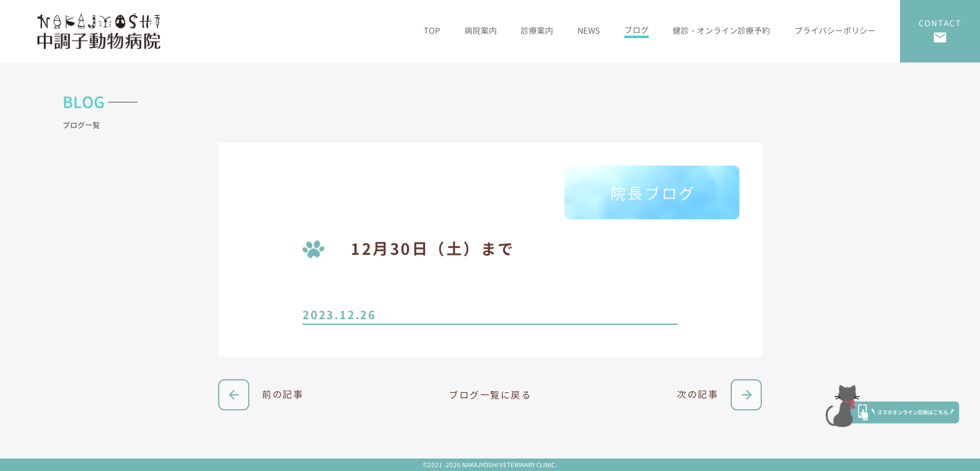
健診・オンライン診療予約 (721, 31)
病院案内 (481, 31)
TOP (432, 31)
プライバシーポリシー (835, 31)
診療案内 (537, 31)
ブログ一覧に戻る (490, 395)
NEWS (589, 31)
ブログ (637, 30)
